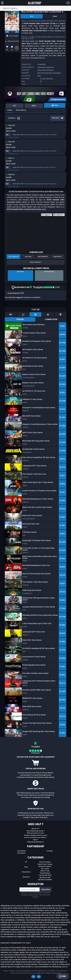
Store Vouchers (45, 862)
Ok (33, 977)
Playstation (26, 872)
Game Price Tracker (45, 864)
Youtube (50, 851)
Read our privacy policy (53, 973)
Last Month (57, 257)
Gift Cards (45, 869)
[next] (17, 32)
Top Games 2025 (45, 875)
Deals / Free (45, 871)
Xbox (39, 76)
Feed (55, 16)
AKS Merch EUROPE (45, 880)
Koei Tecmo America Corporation (49, 73)
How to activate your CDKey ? (35, 837)
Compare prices (13, 137)
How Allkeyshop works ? (36, 831)
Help (63, 976)
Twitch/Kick (21, 851)
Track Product (36, 262)
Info (32, 16)
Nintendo (26, 877)
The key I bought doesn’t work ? (36, 835)
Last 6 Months (43, 257)
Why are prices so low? (35, 833)
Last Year (28, 257)
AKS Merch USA (45, 877)
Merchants (21, 853)
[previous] (7, 32)
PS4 (44, 79)
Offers (10, 110)
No (39, 977)
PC (41, 79)
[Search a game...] (35, 8)
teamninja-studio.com (46, 67)
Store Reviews (45, 873)
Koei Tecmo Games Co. (46, 70)
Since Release (14, 257)
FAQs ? (35, 840)
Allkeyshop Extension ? (35, 842)
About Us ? (35, 829)
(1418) (45, 287)
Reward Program (45, 866)
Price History (21, 110)
